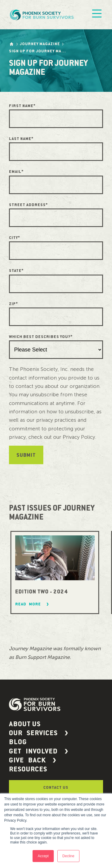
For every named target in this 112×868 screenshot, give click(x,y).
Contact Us (56, 788)
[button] (56, 733)
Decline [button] (68, 856)
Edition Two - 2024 (42, 592)
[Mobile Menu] (97, 15)
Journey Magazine (40, 44)
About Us (25, 724)
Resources (28, 769)
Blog (18, 742)
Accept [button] (43, 856)
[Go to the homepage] (11, 44)
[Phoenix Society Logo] (42, 15)
